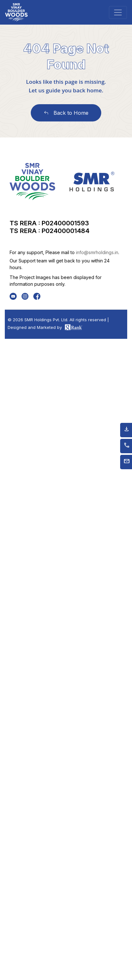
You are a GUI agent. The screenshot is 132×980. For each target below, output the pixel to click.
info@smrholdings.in (97, 252)
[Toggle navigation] (118, 12)
